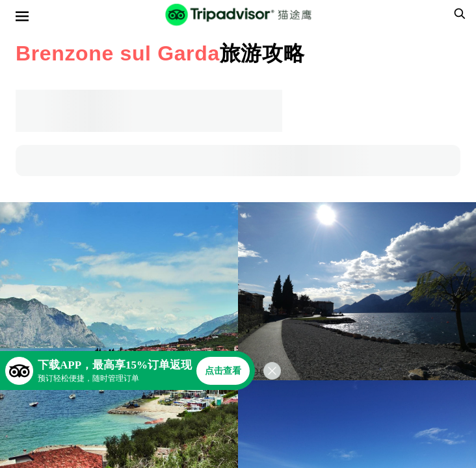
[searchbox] (458, 14)
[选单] (22, 16)
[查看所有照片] (357, 291)
